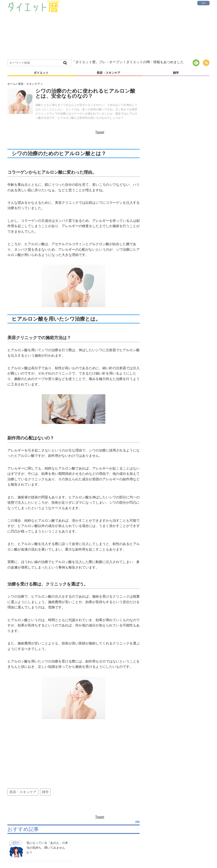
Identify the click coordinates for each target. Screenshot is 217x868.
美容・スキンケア (108, 73)
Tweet (100, 132)
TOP (203, 3)
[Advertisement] (125, 30)
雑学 (176, 73)
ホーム (12, 84)
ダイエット (41, 73)
